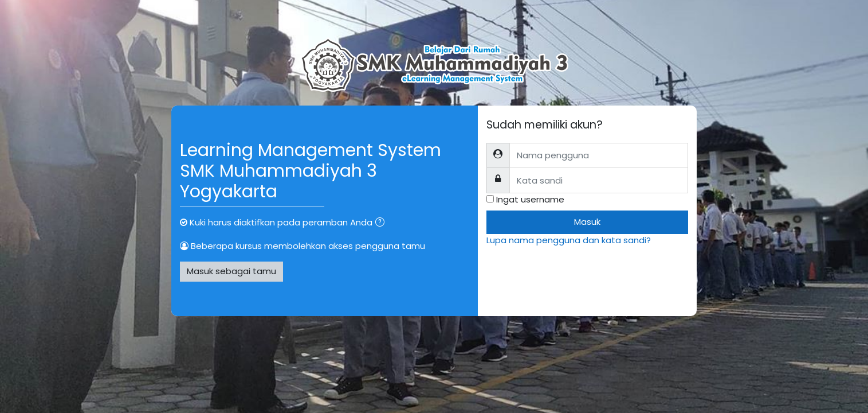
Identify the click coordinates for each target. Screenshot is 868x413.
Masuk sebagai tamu (231, 271)
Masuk (587, 222)
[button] (382, 223)
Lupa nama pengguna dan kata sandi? (569, 240)
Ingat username (530, 199)
